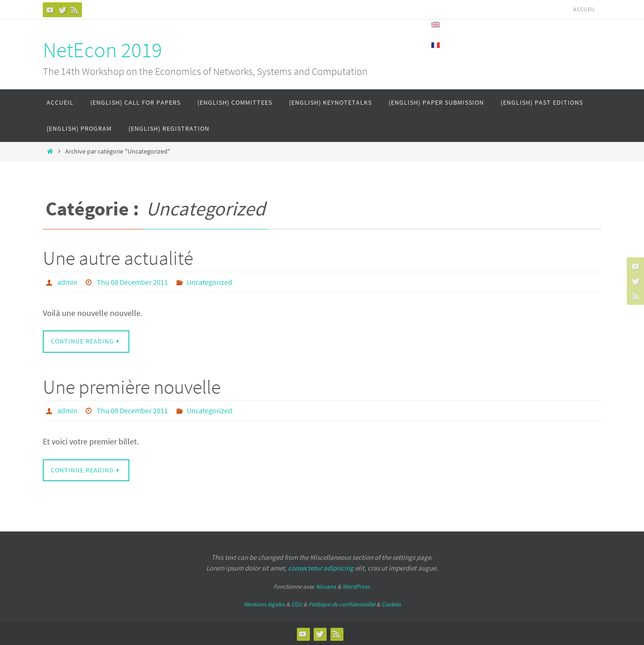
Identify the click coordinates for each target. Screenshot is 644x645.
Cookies (391, 603)
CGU (297, 603)
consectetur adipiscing (321, 567)
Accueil (584, 9)
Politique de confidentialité (342, 603)
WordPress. (356, 586)
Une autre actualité (118, 258)
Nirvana (326, 586)
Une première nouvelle (132, 386)
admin (67, 282)
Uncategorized (209, 282)
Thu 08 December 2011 (132, 282)
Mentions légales (264, 603)
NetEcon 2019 (102, 50)
